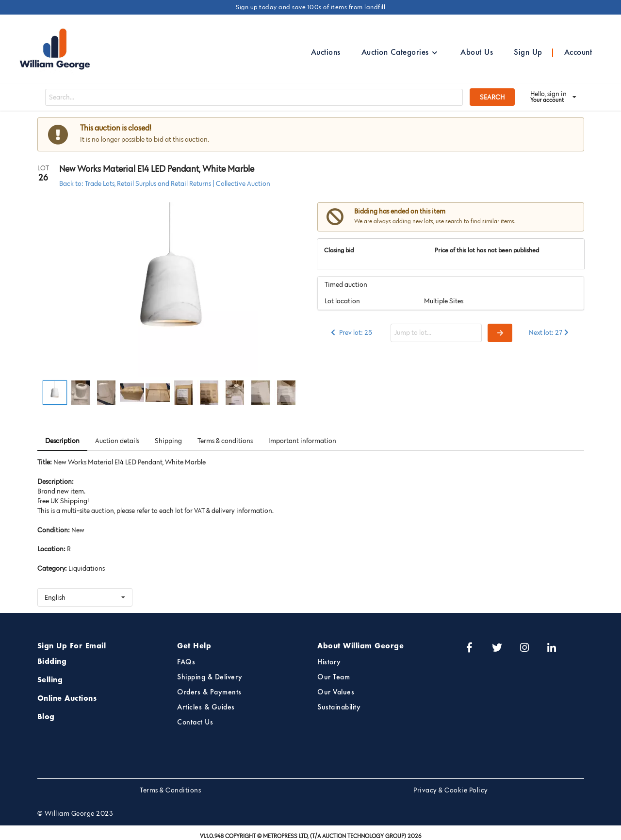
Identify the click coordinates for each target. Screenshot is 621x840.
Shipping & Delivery (210, 677)
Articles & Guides (206, 708)
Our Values (336, 692)
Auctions (326, 53)
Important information (302, 441)
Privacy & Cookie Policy (451, 790)
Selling (50, 680)
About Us (477, 53)
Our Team (334, 677)
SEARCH (492, 97)
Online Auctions (67, 699)
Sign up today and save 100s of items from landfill (310, 7)
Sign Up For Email (72, 646)
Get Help (194, 646)
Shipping (168, 441)
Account (578, 53)
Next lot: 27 (550, 332)
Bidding (52, 662)
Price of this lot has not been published (487, 250)
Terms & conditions (225, 441)
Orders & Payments (209, 692)
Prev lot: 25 (351, 332)
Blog (46, 717)
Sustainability (339, 708)
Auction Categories (400, 53)
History (329, 662)
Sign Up (528, 53)
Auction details (117, 441)
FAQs (186, 662)
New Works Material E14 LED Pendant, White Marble (157, 169)
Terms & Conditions (170, 790)
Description (62, 441)
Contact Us (195, 723)
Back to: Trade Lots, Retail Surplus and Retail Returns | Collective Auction (165, 183)
